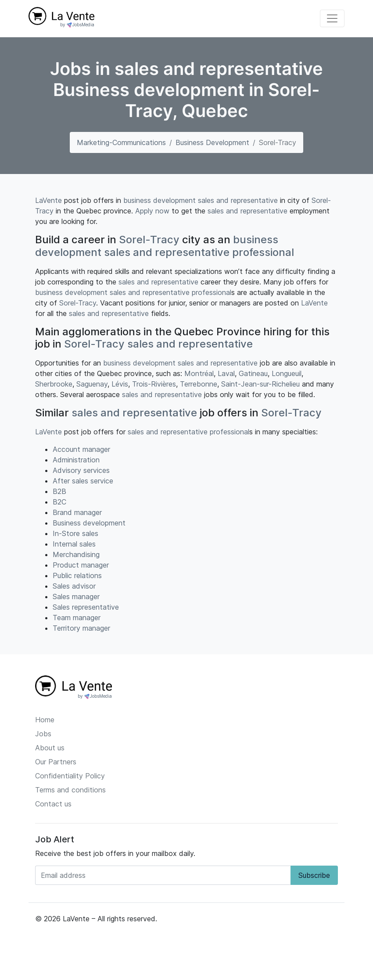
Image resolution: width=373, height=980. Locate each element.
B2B (59, 491)
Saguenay (92, 384)
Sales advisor (74, 586)
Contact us (53, 804)
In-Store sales (75, 533)
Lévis (120, 384)
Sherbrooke (54, 384)
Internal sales (74, 544)
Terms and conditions (70, 790)
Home (45, 720)
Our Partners (56, 762)
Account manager (81, 449)
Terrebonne (199, 384)
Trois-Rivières (154, 384)
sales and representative (238, 200)
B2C (59, 502)
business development (160, 200)
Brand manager (77, 512)
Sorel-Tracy (149, 240)
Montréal (199, 373)
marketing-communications (121, 142)
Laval (226, 373)
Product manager (81, 565)
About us (50, 748)
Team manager (77, 618)
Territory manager (81, 628)
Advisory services (81, 470)
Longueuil (287, 373)
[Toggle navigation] (332, 18)
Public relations (77, 575)
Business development (212, 142)
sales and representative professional (199, 252)
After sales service (83, 481)
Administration (76, 460)
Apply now (152, 211)
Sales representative (86, 607)
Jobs (43, 734)
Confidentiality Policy (70, 776)
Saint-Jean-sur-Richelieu (260, 384)
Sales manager (76, 597)
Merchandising (76, 554)
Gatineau (253, 373)
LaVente (48, 200)
